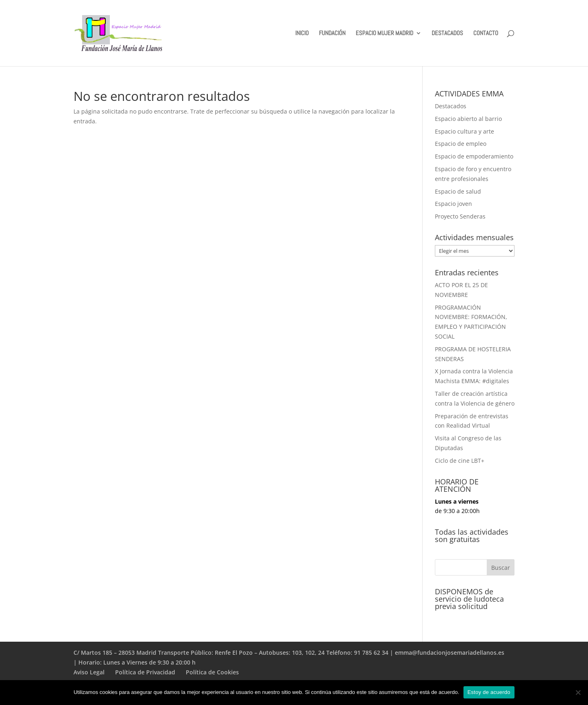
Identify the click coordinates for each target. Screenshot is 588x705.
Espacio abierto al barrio (468, 119)
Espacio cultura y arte (464, 131)
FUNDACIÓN (332, 33)
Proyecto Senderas (460, 216)
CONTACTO (486, 33)
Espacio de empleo (461, 144)
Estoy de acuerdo (489, 692)
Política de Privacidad (145, 672)
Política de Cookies (212, 672)
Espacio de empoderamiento (474, 156)
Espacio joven (453, 204)
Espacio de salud (458, 191)
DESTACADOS (447, 33)
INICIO (302, 33)
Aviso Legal (89, 672)
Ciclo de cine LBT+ (460, 461)
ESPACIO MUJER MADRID (384, 33)
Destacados (451, 106)
